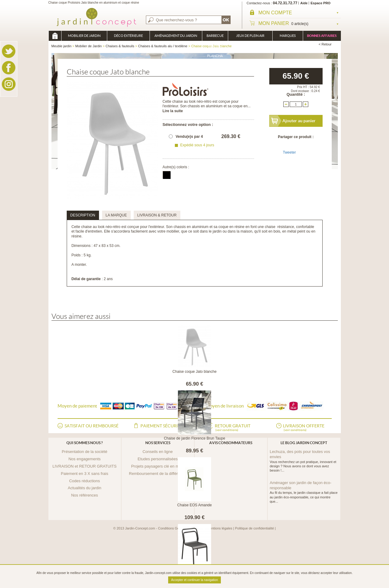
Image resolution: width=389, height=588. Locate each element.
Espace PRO (321, 3)
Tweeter (290, 152)
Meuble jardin (55, 36)
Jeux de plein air (250, 36)
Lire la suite (173, 111)
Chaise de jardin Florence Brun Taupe (195, 438)
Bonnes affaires (322, 36)
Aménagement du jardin (176, 36)
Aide (304, 3)
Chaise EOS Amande (195, 505)
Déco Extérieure (128, 36)
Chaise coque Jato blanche (195, 372)
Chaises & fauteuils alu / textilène (163, 46)
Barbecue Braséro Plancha (215, 37)
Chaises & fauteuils (120, 46)
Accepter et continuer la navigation (195, 580)
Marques (288, 36)
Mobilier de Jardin (84, 36)
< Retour (325, 44)
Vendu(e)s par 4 (189, 137)
